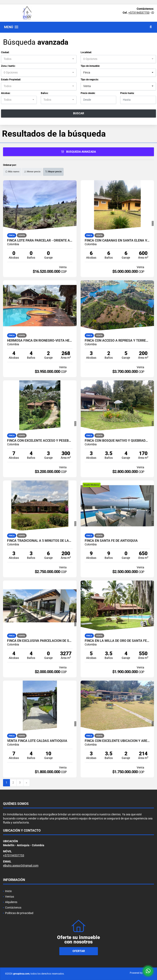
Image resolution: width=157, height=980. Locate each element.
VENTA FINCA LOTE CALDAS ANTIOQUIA (37, 741)
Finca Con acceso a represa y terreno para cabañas (117, 341)
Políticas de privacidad (19, 913)
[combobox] (39, 59)
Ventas (10, 897)
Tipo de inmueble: (90, 66)
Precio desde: (88, 93)
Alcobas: (6, 93)
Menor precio (32, 172)
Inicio (8, 891)
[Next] (27, 783)
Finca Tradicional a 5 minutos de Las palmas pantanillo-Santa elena (40, 541)
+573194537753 (139, 13)
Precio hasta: (127, 93)
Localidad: (86, 52)
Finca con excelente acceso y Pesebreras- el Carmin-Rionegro (40, 441)
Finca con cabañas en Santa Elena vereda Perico (117, 241)
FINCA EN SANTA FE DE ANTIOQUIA (111, 541)
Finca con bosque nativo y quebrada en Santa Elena (117, 441)
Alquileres (11, 902)
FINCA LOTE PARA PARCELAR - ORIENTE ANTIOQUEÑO (40, 241)
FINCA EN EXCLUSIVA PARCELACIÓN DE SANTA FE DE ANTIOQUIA (40, 641)
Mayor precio (53, 172)
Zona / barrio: (8, 66)
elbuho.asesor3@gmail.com (21, 866)
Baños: (45, 93)
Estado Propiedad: (11, 80)
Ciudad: (5, 52)
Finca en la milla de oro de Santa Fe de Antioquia (117, 641)
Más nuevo (12, 172)
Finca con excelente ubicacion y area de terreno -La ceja (117, 741)
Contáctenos (13, 908)
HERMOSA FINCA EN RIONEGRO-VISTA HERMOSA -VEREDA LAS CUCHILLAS (40, 341)
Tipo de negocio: (90, 80)
